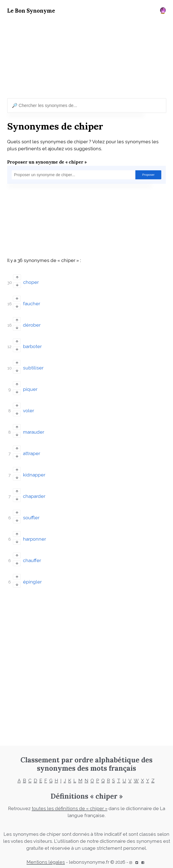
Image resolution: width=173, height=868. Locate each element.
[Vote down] (17, 285)
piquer (30, 389)
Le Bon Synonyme (31, 11)
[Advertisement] (86, 57)
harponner (34, 539)
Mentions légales (46, 862)
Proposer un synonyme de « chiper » (47, 162)
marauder (34, 432)
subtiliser (33, 368)
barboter (32, 346)
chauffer (32, 560)
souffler (31, 518)
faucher (32, 304)
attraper (32, 453)
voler (28, 411)
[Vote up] (17, 277)
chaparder (34, 496)
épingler (32, 582)
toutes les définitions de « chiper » (70, 809)
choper (31, 282)
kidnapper (34, 475)
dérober (32, 325)
